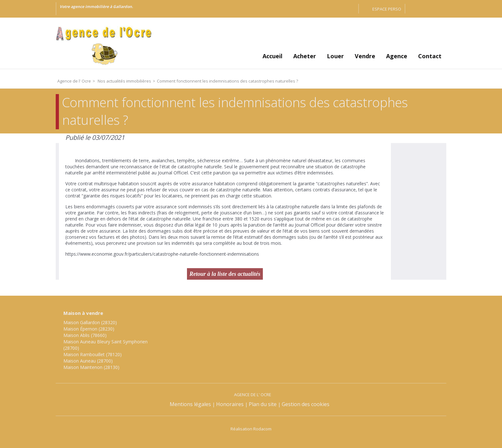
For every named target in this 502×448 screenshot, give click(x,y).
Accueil (272, 56)
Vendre (365, 56)
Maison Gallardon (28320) (90, 322)
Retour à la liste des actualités (225, 274)
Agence (397, 56)
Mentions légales (190, 404)
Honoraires (230, 404)
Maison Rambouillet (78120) (93, 354)
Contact (430, 56)
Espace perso (387, 9)
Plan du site (263, 404)
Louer (335, 56)
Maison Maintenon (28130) (91, 367)
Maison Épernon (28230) (89, 329)
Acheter (305, 56)
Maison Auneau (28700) (88, 361)
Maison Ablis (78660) (85, 335)
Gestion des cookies (306, 404)
